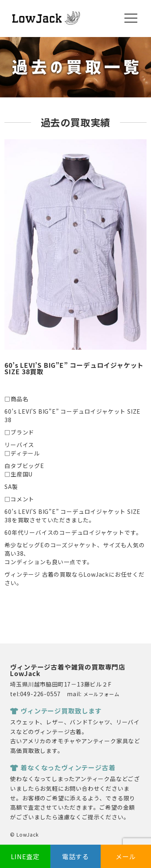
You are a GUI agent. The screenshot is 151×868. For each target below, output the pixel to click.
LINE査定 (25, 856)
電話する (75, 856)
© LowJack (24, 834)
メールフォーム (101, 694)
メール (126, 856)
